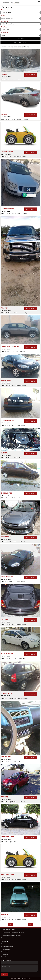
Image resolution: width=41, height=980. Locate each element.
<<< (10, 925)
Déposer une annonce (8, 947)
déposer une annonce (20, 43)
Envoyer (4, 975)
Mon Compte (6, 954)
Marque (3, 10)
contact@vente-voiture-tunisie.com (12, 935)
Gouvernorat (4, 33)
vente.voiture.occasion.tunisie (10, 938)
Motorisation (4, 21)
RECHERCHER (21, 39)
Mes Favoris (6, 957)
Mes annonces (6, 949)
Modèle (3, 16)
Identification (6, 952)
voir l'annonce (31, 75)
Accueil (5, 944)
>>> (31, 925)
